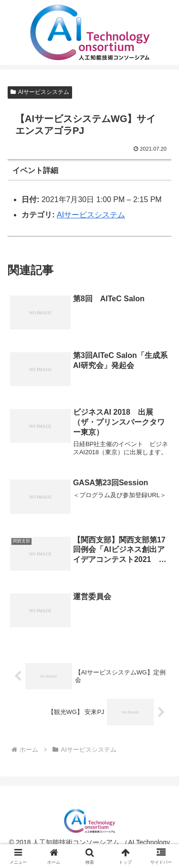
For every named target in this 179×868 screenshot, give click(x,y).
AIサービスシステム (40, 92)
